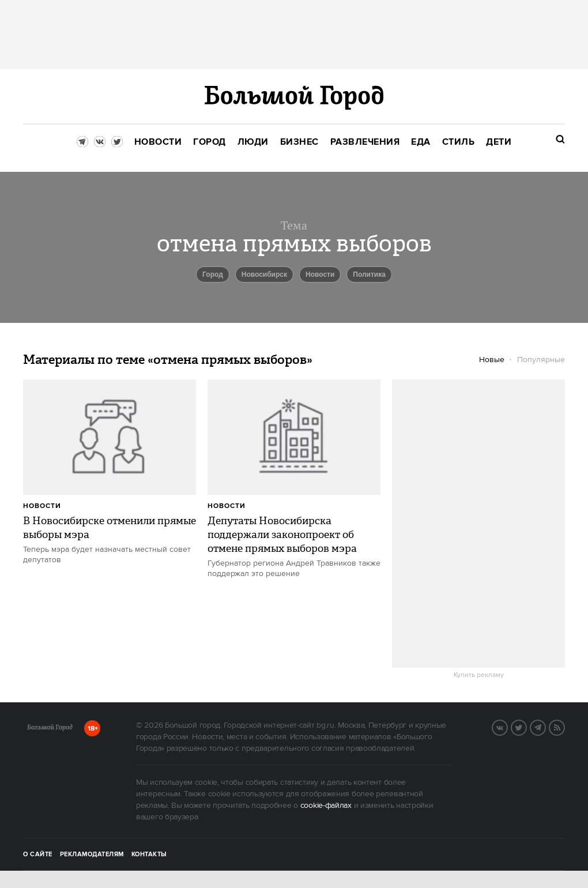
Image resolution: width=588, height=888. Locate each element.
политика (369, 274)
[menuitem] (158, 142)
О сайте (38, 855)
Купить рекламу (479, 675)
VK (507, 727)
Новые (492, 360)
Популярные (541, 360)
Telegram (545, 727)
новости (320, 274)
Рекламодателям (92, 855)
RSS (564, 727)
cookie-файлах (326, 806)
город (213, 274)
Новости (42, 506)
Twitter (526, 727)
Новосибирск (264, 274)
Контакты (149, 855)
